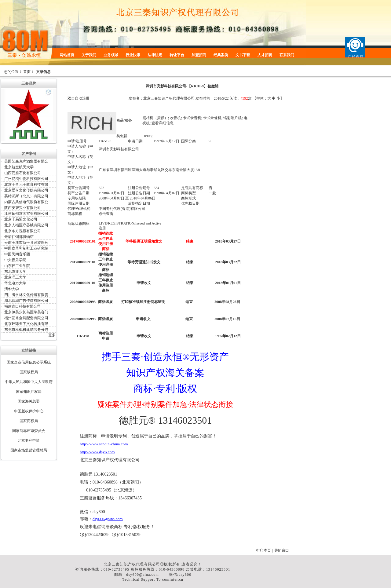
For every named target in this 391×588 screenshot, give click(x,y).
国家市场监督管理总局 (29, 450)
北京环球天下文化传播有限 (26, 324)
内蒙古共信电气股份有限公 (26, 202)
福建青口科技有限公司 (23, 306)
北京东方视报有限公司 (23, 231)
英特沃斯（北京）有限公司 (26, 196)
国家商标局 (29, 421)
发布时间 (203, 98)
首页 (27, 72)
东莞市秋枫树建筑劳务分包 (26, 330)
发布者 (134, 98)
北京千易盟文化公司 (21, 219)
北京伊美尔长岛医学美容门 (26, 312)
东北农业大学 (15, 272)
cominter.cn (173, 579)
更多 (52, 335)
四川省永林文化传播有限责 (26, 295)
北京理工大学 (15, 277)
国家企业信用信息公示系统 (29, 362)
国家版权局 (29, 372)
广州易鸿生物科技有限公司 (26, 179)
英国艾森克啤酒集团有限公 (26, 161)
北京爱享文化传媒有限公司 (26, 190)
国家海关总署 (29, 401)
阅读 (233, 98)
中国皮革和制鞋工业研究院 (26, 248)
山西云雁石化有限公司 (23, 173)
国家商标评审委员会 (29, 431)
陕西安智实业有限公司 (23, 208)
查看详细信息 (163, 123)
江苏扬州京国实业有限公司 (26, 214)
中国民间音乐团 (17, 254)
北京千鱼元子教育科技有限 (26, 184)
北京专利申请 (29, 440)
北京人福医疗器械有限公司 (26, 225)
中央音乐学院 (15, 260)
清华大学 (12, 289)
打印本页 (264, 550)
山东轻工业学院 (17, 266)
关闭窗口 (282, 550)
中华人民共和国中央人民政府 (29, 382)
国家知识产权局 (29, 392)
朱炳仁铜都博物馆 (19, 237)
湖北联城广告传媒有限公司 (26, 301)
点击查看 (106, 214)
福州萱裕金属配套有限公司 (26, 318)
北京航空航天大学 (19, 167)
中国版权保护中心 (29, 411)
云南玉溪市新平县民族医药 (26, 243)
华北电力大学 (15, 283)
